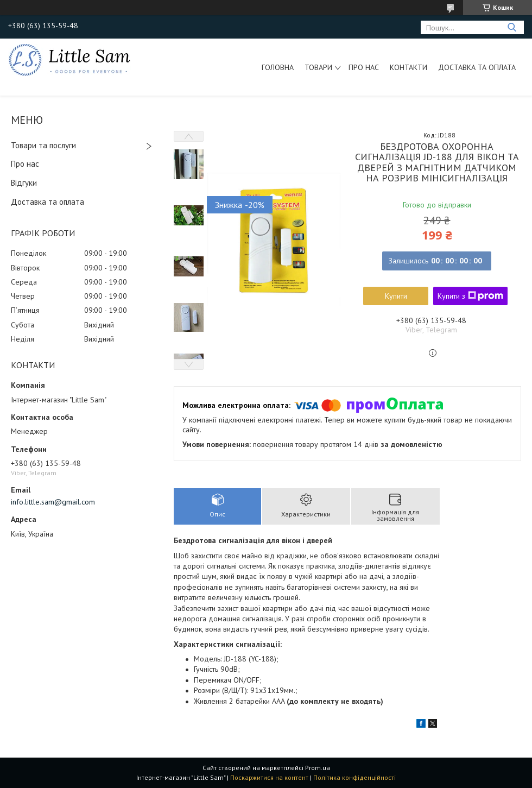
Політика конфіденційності (354, 777)
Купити (396, 296)
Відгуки (24, 183)
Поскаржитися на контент (269, 777)
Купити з (470, 296)
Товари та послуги (43, 145)
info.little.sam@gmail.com (53, 502)
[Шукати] (512, 27)
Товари (318, 67)
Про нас (364, 67)
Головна (278, 67)
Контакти (408, 67)
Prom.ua (318, 768)
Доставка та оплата (477, 67)
